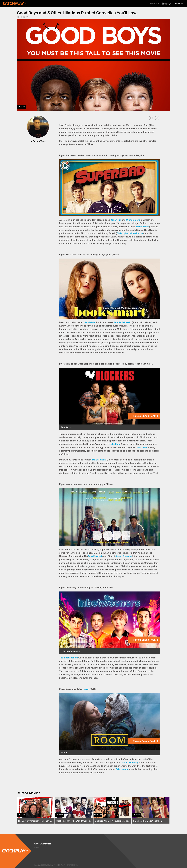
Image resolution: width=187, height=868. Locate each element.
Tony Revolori (95, 556)
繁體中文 (167, 4)
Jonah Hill (116, 220)
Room (86, 689)
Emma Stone (143, 227)
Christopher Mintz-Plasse (130, 233)
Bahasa (179, 4)
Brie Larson (122, 769)
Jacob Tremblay (129, 763)
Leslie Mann (115, 444)
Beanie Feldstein (122, 322)
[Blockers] (110, 399)
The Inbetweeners (69, 658)
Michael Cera (133, 220)
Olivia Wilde (89, 322)
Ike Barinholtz (99, 460)
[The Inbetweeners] (110, 623)
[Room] (110, 724)
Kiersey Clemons (123, 556)
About (37, 847)
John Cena (141, 447)
